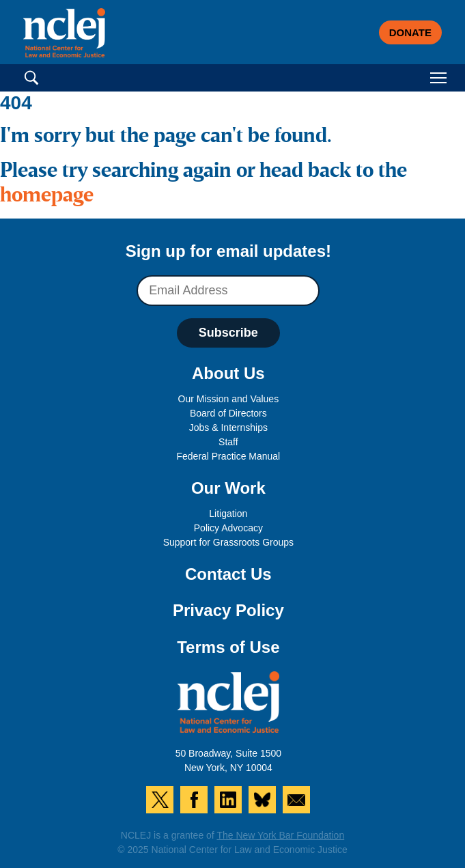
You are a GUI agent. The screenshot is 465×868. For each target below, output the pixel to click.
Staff (228, 442)
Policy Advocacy (228, 528)
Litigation (228, 514)
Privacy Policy (228, 610)
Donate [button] (410, 32)
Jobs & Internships (228, 428)
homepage (47, 196)
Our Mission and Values (229, 399)
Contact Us (228, 574)
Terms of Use (228, 647)
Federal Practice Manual (228, 456)
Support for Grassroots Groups (228, 542)
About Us (228, 373)
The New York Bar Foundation (280, 835)
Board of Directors (228, 413)
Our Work (228, 488)
